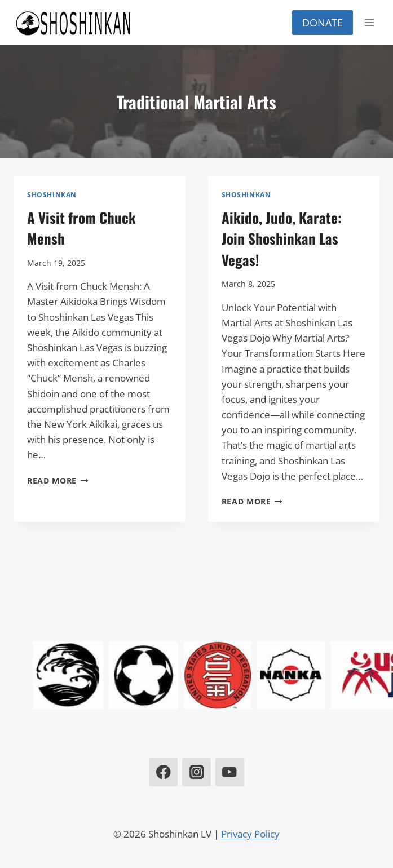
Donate (323, 23)
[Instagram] (196, 772)
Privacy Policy (250, 834)
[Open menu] (369, 22)
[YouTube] (230, 772)
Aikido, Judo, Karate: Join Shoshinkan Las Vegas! (282, 238)
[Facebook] (163, 772)
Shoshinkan (52, 194)
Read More (58, 480)
